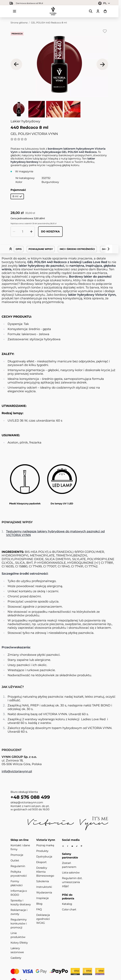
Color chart (69, 909)
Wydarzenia (44, 893)
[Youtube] (72, 846)
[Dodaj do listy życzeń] (105, 31)
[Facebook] (68, 846)
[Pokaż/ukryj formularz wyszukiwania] (91, 11)
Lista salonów (71, 873)
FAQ (39, 909)
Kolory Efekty (19, 943)
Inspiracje (43, 898)
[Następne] (102, 64)
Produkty (42, 851)
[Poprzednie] (16, 64)
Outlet (15, 861)
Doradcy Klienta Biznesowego (45, 872)
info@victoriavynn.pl (17, 771)
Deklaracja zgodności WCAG (43, 919)
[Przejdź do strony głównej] (53, 11)
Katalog (67, 904)
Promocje (17, 855)
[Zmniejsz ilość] (14, 232)
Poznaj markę (45, 845)
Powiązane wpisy (41, 249)
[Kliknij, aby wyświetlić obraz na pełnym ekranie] (59, 64)
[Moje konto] (98, 11)
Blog (39, 904)
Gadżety (16, 958)
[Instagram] (63, 846)
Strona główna (19, 23)
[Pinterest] (81, 846)
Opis (19, 249)
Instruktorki (44, 887)
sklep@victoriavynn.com (27, 802)
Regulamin (18, 866)
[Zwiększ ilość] (31, 232)
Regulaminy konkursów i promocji (19, 924)
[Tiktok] (77, 846)
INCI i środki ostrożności (77, 249)
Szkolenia (43, 881)
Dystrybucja (44, 857)
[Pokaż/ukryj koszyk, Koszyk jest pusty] (105, 11)
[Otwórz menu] (15, 11)
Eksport (41, 862)
